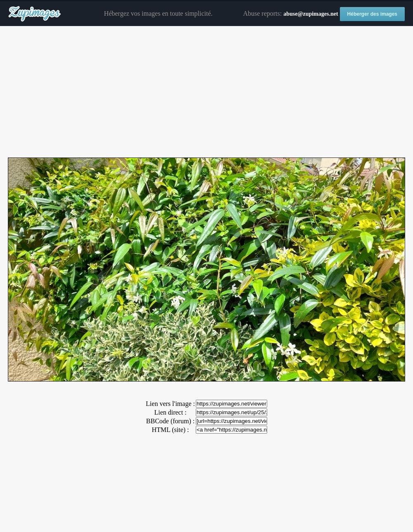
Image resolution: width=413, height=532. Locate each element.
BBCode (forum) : (170, 421)
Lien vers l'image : (170, 404)
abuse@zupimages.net (311, 14)
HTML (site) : (170, 430)
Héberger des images (372, 14)
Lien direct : (170, 412)
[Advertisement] (206, 92)
